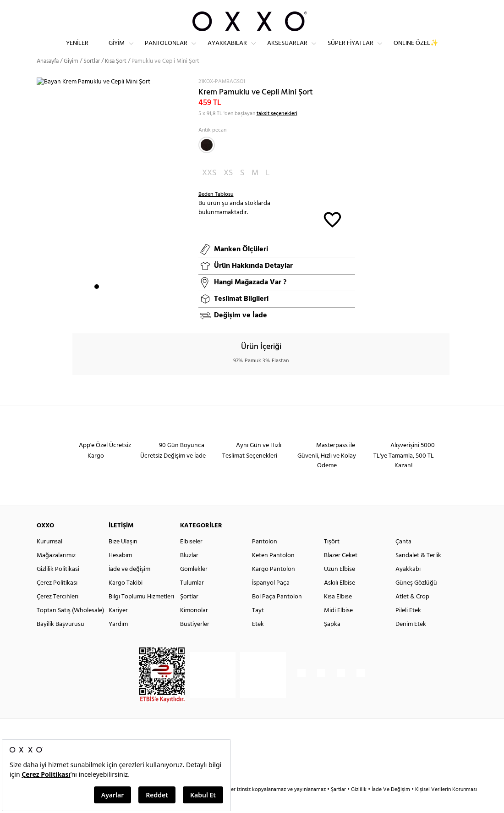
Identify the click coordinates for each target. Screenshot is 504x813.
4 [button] (121, 303)
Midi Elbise (338, 627)
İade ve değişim (129, 586)
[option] (114, 206)
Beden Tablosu (216, 211)
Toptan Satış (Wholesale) (70, 627)
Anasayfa (48, 78)
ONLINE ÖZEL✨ (416, 51)
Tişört (332, 558)
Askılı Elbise (340, 600)
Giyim (117, 51)
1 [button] (97, 303)
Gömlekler (194, 586)
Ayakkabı (408, 586)
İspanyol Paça (271, 600)
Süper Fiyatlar (351, 51)
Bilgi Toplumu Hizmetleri (141, 613)
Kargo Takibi (126, 600)
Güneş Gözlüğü (416, 600)
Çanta (403, 558)
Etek (258, 641)
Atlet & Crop (412, 613)
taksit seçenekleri (277, 130)
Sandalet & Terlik (418, 572)
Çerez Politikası (57, 600)
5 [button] (130, 303)
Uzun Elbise (340, 586)
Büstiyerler (195, 641)
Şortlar (92, 78)
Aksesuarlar (287, 51)
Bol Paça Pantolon (277, 613)
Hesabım (120, 572)
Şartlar (339, 806)
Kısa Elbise (338, 613)
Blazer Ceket (341, 572)
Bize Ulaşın (123, 558)
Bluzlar (189, 572)
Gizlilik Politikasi (58, 586)
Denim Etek (411, 641)
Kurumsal (49, 558)
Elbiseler (191, 558)
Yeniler (77, 51)
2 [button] (105, 303)
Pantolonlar (166, 51)
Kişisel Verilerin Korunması (446, 806)
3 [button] (113, 303)
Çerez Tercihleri (58, 613)
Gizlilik (359, 806)
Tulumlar (192, 600)
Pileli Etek (408, 627)
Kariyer (118, 627)
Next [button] (41, 205)
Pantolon (265, 558)
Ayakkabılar (227, 51)
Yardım (118, 641)
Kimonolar (194, 627)
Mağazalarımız (56, 572)
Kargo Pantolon (274, 586)
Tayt (258, 627)
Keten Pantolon (273, 572)
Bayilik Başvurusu (60, 641)
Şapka (332, 641)
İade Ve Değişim (391, 806)
